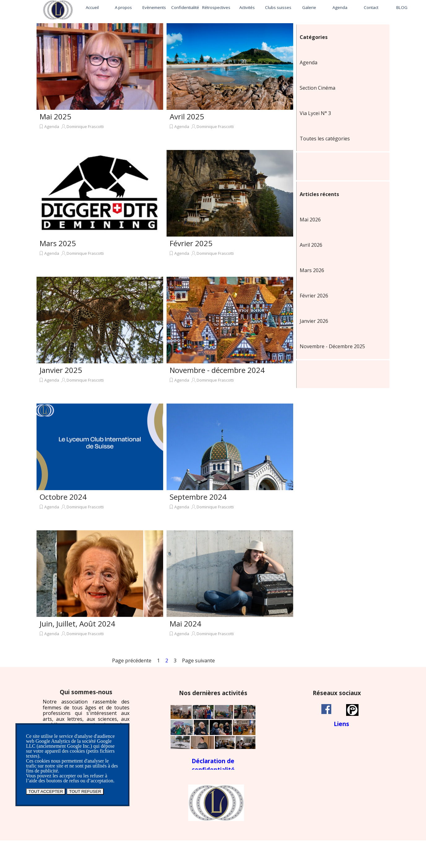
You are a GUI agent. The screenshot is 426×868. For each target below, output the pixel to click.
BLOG (402, 7)
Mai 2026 (310, 220)
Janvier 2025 (61, 370)
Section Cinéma (317, 88)
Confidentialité (185, 7)
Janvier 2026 (314, 321)
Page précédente (132, 661)
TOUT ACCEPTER (46, 791)
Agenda (340, 7)
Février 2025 (191, 243)
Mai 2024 (185, 624)
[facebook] (326, 709)
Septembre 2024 (198, 497)
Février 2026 (314, 296)
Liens (341, 724)
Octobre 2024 (63, 497)
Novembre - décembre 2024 (217, 370)
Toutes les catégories (325, 139)
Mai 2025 (55, 116)
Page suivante (198, 661)
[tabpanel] (86, 717)
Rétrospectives (216, 7)
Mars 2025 (58, 243)
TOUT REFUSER (85, 791)
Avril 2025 (187, 116)
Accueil (92, 7)
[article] (100, 85)
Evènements (154, 7)
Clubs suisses (278, 7)
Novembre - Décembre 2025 (332, 346)
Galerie (309, 7)
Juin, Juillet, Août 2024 (77, 624)
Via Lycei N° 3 (315, 113)
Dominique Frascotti (85, 126)
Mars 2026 (312, 270)
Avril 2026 (311, 245)
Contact (371, 7)
